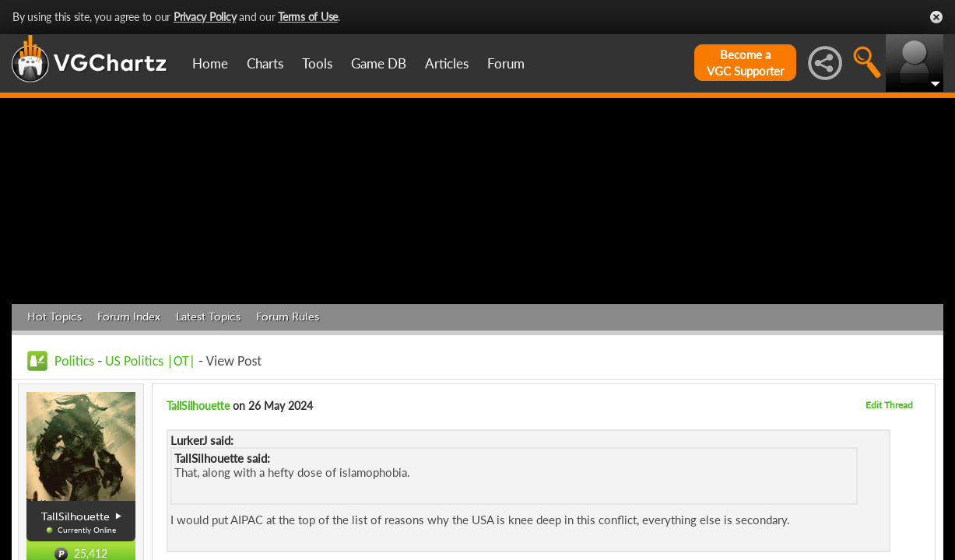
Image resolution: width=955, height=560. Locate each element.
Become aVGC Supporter (745, 63)
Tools (317, 63)
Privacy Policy (205, 17)
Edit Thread (889, 405)
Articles (447, 63)
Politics (74, 361)
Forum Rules (288, 317)
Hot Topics (54, 317)
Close (936, 17)
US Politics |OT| (150, 361)
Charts (265, 63)
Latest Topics (208, 317)
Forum (506, 63)
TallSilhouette (198, 406)
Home (210, 63)
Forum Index (129, 317)
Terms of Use (308, 17)
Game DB (379, 63)
